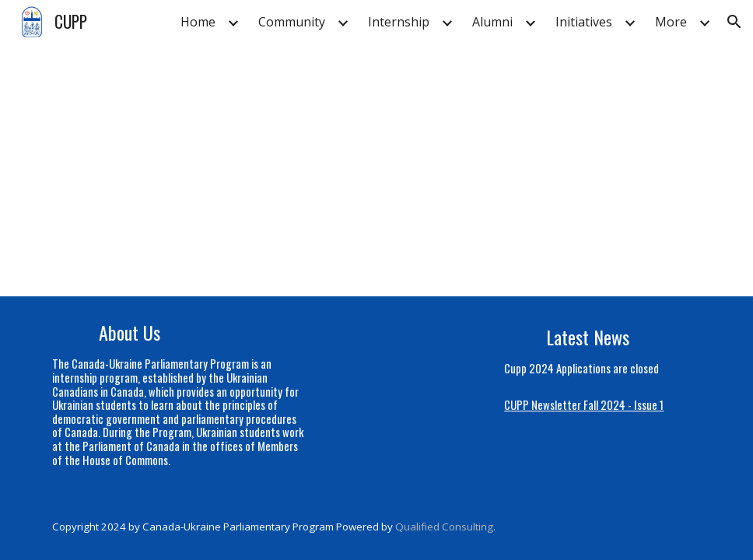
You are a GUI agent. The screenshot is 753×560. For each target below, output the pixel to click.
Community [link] (292, 22)
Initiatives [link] (584, 22)
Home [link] (198, 22)
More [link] (671, 22)
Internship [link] (399, 22)
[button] (734, 22)
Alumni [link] (492, 22)
